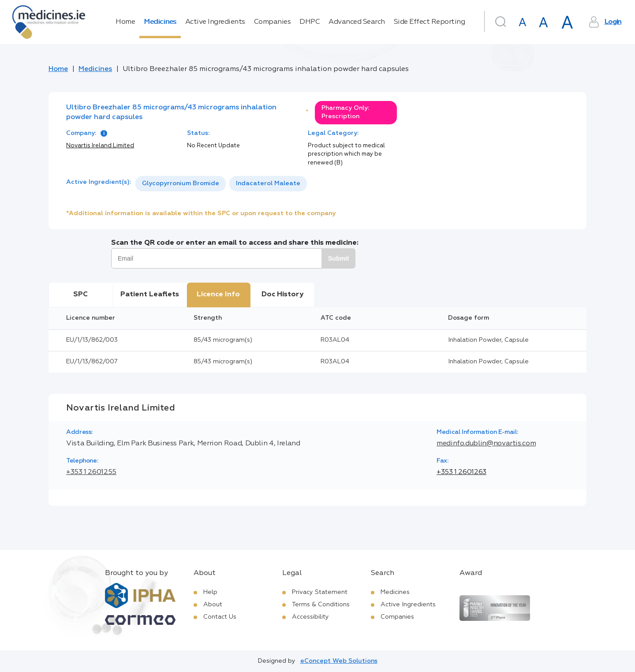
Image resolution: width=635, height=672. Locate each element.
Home (125, 22)
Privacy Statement (320, 592)
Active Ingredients (215, 22)
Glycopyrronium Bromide (181, 183)
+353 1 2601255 (91, 472)
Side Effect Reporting (430, 22)
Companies (273, 22)
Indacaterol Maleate (268, 183)
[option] (181, 184)
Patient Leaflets (150, 295)
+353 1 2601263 (461, 472)
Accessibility (310, 617)
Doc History (282, 295)
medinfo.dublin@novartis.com (486, 444)
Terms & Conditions (321, 605)
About (213, 605)
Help (210, 592)
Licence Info (218, 295)
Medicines (160, 22)
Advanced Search (357, 22)
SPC (80, 295)
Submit (338, 258)
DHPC (310, 22)
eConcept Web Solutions (339, 661)
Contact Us (220, 617)
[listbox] (221, 184)
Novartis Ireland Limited (100, 146)
